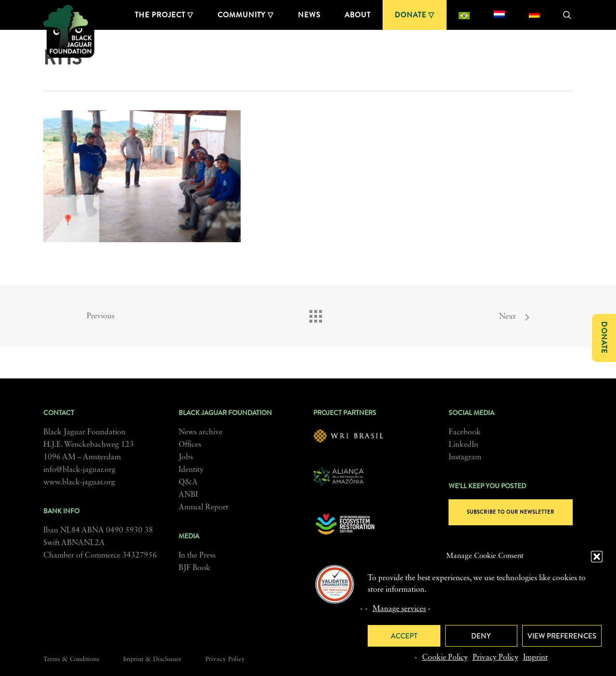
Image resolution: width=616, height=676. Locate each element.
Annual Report (203, 507)
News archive (200, 432)
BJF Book (194, 568)
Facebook (465, 432)
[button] (597, 557)
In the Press (197, 556)
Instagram (465, 457)
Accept (404, 636)
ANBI (188, 495)
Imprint (535, 658)
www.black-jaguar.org (79, 482)
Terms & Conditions (71, 659)
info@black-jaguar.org (79, 470)
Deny (481, 636)
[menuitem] (464, 15)
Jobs (186, 457)
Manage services (399, 609)
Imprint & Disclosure (152, 659)
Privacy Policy (495, 658)
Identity (191, 470)
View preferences (562, 636)
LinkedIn (463, 445)
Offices (190, 445)
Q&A (188, 482)
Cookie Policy (445, 658)
